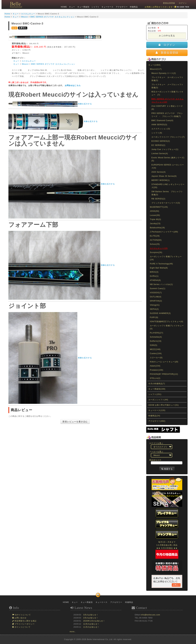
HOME (64, 7)
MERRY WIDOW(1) (161, 180)
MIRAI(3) (154, 272)
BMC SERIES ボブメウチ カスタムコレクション (53, 64)
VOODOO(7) (156, 293)
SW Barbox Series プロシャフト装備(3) (167, 193)
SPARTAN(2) (156, 301)
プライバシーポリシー (24, 624)
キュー (72, 7)
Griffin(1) (154, 276)
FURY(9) (154, 317)
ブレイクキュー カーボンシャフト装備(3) (167, 79)
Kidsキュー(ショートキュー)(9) (164, 362)
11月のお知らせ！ (91, 627)
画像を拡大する (85, 104)
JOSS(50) (155, 211)
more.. (73, 632)
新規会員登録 (169, 3)
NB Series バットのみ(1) (161, 284)
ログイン (183, 3)
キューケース (107, 7)
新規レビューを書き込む (75, 422)
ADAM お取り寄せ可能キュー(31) (164, 405)
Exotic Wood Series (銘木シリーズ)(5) (168, 159)
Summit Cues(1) (158, 289)
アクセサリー (121, 7)
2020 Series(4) (159, 172)
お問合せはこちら (73, 85)
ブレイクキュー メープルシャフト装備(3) (167, 86)
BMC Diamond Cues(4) (162, 120)
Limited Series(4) (160, 154)
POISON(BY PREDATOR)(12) (164, 374)
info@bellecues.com (150, 615)
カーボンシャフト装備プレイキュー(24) (166, 258)
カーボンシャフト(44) (158, 400)
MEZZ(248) (155, 349)
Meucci (25, 64)
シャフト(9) (157, 133)
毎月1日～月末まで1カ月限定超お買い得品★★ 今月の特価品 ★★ (167, 548)
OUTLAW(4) (156, 297)
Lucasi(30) (155, 215)
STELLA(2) (155, 378)
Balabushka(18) (157, 228)
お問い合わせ (20, 618)
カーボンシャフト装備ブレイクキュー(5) (167, 327)
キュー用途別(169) (157, 389)
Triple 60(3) (155, 219)
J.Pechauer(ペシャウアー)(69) (164, 232)
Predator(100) (157, 370)
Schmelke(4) (156, 337)
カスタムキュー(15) (159, 248)
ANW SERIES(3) (159, 125)
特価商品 (134, 7)
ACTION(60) (156, 240)
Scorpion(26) (156, 252)
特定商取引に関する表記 (25, 621)
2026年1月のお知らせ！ (94, 621)
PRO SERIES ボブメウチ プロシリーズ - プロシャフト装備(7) (167, 115)
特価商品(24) (154, 416)
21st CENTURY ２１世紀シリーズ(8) (167, 108)
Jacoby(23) (155, 224)
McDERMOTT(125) (159, 207)
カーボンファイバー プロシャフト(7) (168, 137)
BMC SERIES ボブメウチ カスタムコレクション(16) (168, 100)
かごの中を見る (167, 36)
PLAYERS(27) (157, 333)
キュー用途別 (83, 7)
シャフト (95, 7)
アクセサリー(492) (157, 421)
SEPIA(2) (154, 309)
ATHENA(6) (155, 280)
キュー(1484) (155, 65)
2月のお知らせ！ (91, 618)
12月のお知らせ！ (91, 624)
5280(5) (154, 345)
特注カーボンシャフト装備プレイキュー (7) (167, 93)
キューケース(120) (157, 410)
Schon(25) (155, 244)
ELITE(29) (155, 236)
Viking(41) (155, 305)
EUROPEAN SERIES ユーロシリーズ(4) (168, 166)
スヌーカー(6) (156, 358)
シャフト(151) (155, 394)
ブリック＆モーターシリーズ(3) (166, 203)
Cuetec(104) (156, 353)
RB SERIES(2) (158, 199)
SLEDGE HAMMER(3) (160, 313)
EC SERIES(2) (158, 145)
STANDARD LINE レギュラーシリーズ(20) (168, 186)
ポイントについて (22, 627)
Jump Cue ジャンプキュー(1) (165, 149)
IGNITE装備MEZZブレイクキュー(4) (167, 322)
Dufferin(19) (156, 341)
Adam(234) (155, 366)
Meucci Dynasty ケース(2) (164, 73)
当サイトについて (23, 615)
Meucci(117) (156, 69)
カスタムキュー (29, 61)
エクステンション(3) (161, 129)
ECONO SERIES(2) (161, 141)
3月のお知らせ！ (91, 615)
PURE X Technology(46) (161, 264)
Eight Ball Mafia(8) (159, 268)
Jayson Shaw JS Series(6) (164, 176)
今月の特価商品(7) (157, 384)
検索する (167, 469)
